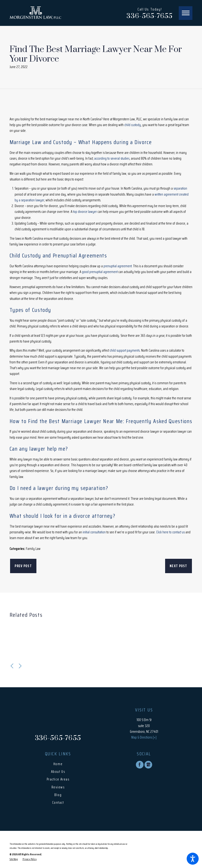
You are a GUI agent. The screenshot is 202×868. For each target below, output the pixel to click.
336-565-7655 (150, 16)
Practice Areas (58, 779)
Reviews (58, 787)
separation (180, 188)
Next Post (178, 566)
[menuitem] (58, 764)
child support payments (125, 350)
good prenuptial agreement (100, 272)
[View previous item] (12, 666)
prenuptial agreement (118, 266)
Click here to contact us (170, 532)
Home (58, 764)
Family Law (33, 549)
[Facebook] (140, 765)
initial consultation (94, 532)
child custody (133, 125)
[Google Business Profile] (148, 765)
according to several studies (112, 158)
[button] (193, 859)
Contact (58, 803)
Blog (58, 795)
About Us (58, 772)
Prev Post (23, 566)
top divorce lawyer (85, 212)
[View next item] (20, 666)
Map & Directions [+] (144, 737)
